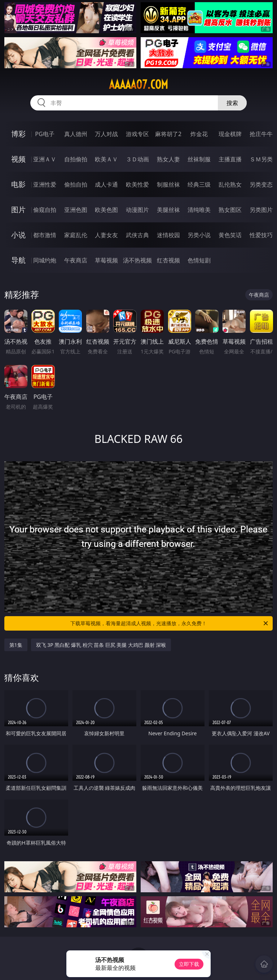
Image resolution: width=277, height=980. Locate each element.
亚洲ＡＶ (45, 159)
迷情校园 (168, 235)
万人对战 (106, 134)
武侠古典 (137, 235)
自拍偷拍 (76, 159)
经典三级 (199, 184)
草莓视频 (106, 260)
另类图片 (261, 210)
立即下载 (189, 964)
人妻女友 (106, 235)
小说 (18, 235)
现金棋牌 (230, 134)
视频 (18, 159)
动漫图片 (137, 210)
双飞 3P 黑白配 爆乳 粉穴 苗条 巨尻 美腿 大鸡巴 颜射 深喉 (101, 645)
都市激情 (45, 235)
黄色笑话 (230, 235)
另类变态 (261, 184)
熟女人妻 (168, 159)
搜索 (232, 103)
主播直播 (230, 159)
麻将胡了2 (168, 134)
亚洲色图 (76, 210)
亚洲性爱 (45, 184)
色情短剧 (199, 260)
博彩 (18, 134)
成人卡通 (106, 184)
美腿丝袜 (168, 210)
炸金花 (199, 134)
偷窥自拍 (45, 210)
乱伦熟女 (230, 184)
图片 (18, 210)
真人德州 (76, 134)
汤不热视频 (137, 260)
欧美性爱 (137, 184)
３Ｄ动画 (137, 159)
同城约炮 (45, 260)
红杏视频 (168, 260)
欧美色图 (106, 210)
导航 (18, 260)
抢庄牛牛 (261, 134)
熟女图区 (230, 210)
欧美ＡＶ (106, 159)
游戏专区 (137, 134)
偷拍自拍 (76, 184)
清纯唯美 (199, 210)
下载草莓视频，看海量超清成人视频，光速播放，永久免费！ (170, 623)
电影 (18, 184)
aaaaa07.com (138, 84)
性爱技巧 (261, 235)
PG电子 (45, 134)
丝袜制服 (199, 159)
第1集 (16, 645)
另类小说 (199, 235)
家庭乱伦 (76, 235)
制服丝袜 (168, 184)
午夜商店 (76, 260)
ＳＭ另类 (261, 159)
